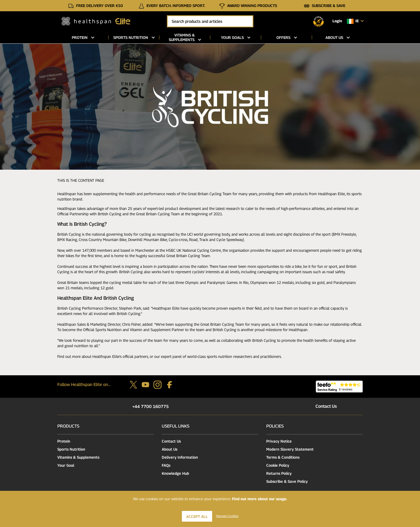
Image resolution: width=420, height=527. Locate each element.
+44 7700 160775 (145, 407)
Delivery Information (180, 457)
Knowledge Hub (175, 473)
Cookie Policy (278, 465)
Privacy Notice (279, 441)
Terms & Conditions (283, 457)
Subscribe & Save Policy (287, 481)
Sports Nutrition (71, 449)
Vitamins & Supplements (78, 457)
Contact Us (320, 406)
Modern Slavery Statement (290, 449)
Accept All (197, 516)
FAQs (166, 465)
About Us (170, 449)
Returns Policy (279, 473)
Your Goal (66, 465)
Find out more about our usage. (260, 499)
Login (337, 21)
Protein (64, 441)
